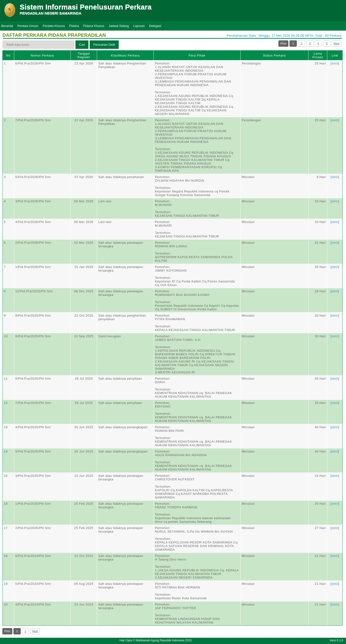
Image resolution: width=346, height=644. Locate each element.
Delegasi (155, 26)
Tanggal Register (84, 55)
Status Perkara (274, 55)
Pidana (74, 26)
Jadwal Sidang (119, 26)
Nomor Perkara (42, 55)
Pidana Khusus (94, 26)
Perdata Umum (28, 26)
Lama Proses (318, 55)
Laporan (139, 26)
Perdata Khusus (54, 26)
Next (337, 44)
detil (335, 63)
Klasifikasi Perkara (125, 55)
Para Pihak (197, 55)
